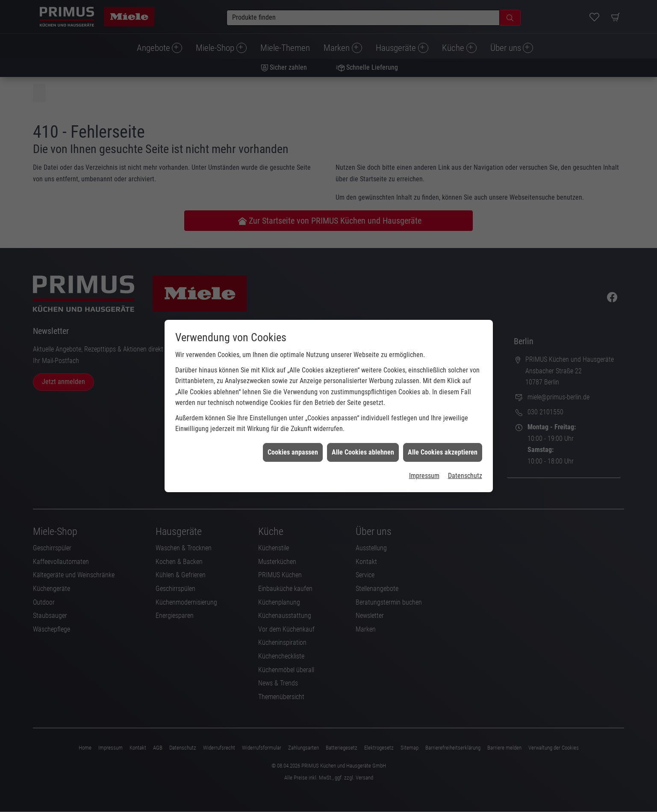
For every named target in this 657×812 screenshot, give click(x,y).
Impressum (424, 462)
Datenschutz (465, 462)
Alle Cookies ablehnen (363, 438)
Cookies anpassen (293, 438)
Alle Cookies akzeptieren (443, 438)
